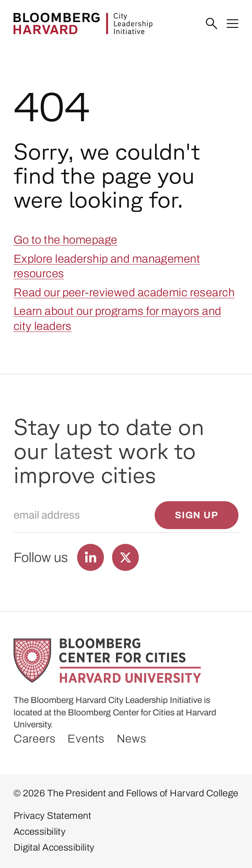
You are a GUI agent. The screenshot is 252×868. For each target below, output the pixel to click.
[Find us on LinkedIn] (91, 557)
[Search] (212, 24)
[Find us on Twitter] (125, 557)
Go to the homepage (66, 240)
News (132, 739)
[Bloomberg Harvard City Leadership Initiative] (83, 23)
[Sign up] (197, 515)
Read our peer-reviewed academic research (124, 292)
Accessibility (40, 832)
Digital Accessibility (54, 847)
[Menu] (233, 24)
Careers (35, 739)
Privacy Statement (52, 816)
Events (86, 739)
